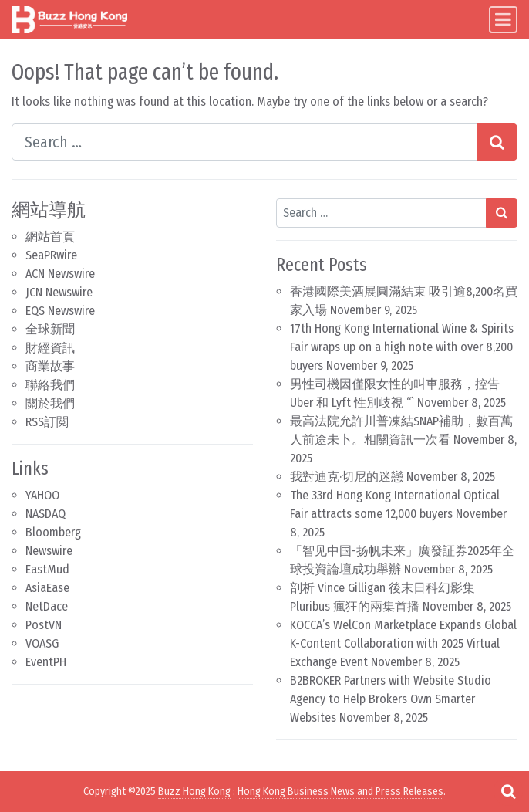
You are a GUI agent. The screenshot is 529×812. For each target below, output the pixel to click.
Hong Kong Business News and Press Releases (340, 792)
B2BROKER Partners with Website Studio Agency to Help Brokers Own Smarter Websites (391, 699)
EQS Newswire (60, 311)
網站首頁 (50, 237)
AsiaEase (47, 588)
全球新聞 (50, 329)
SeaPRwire (51, 255)
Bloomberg (53, 532)
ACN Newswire (60, 274)
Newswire (49, 551)
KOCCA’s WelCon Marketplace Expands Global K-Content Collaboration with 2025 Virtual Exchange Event (403, 643)
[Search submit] (497, 142)
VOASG (42, 643)
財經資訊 (50, 348)
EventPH (46, 662)
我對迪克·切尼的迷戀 (347, 477)
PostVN (44, 625)
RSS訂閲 (47, 422)
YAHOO (42, 495)
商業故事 (50, 366)
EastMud (47, 569)
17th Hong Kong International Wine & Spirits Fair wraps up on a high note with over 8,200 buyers (402, 347)
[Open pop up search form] (508, 791)
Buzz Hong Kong (194, 792)
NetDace (47, 606)
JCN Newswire (59, 292)
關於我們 (50, 403)
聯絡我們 (50, 385)
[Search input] (244, 142)
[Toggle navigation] (503, 20)
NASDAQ (45, 514)
